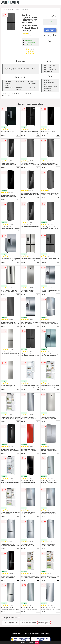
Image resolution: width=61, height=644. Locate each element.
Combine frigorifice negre (28, 623)
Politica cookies (45, 633)
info (18, 136)
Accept (37, 643)
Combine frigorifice (8, 10)
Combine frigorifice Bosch (22, 10)
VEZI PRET (50, 30)
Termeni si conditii (16, 633)
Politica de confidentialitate (31, 633)
